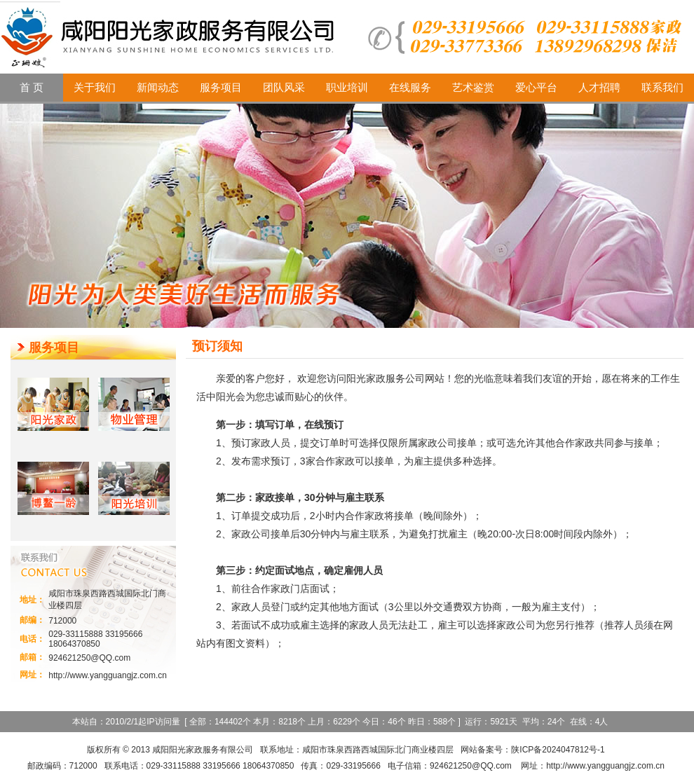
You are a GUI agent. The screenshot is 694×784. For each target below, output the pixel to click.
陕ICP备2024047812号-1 (558, 750)
